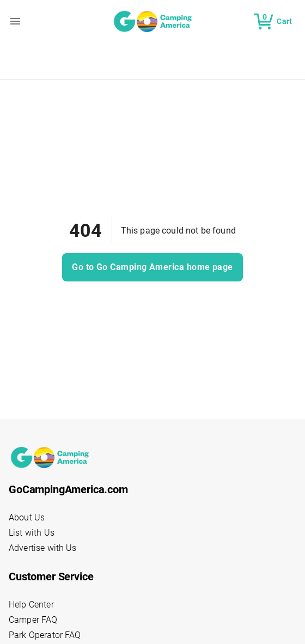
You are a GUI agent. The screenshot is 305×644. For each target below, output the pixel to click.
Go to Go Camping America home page (152, 267)
